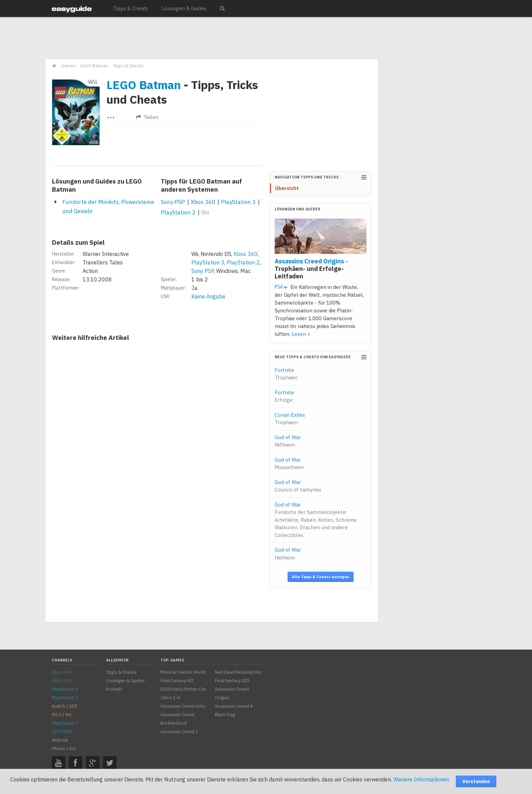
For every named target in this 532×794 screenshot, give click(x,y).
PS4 (281, 287)
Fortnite (286, 374)
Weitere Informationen (421, 779)
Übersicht (287, 188)
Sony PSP (173, 202)
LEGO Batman (144, 85)
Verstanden (476, 781)
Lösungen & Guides (184, 8)
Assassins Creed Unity (183, 706)
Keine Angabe (208, 296)
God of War (288, 441)
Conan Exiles (290, 419)
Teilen (147, 117)
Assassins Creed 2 (179, 732)
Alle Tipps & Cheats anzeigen (321, 577)
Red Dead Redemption (238, 672)
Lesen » (301, 334)
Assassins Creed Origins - (311, 269)
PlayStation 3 (238, 202)
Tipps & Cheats (131, 8)
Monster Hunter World (183, 672)
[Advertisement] (211, 38)
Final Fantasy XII (177, 681)
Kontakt (114, 689)
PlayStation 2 (178, 212)
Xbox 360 (203, 202)
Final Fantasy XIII (232, 681)
